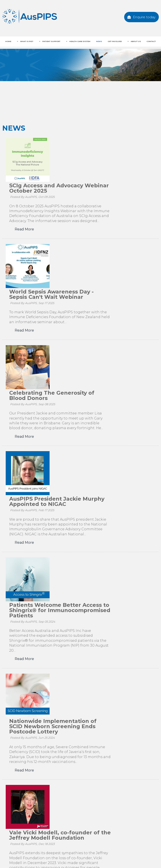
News (99, 41)
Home (8, 41)
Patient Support (51, 41)
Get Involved (115, 41)
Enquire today (144, 17)
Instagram (110, 822)
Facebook (54, 822)
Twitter (82, 822)
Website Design (129, 856)
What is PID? (27, 41)
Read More (68, 185)
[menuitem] (6, 850)
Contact (151, 41)
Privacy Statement (65, 857)
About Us (136, 41)
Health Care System (80, 41)
